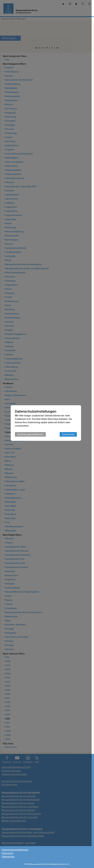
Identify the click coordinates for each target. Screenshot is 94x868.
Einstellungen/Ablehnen (31, 445)
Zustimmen (69, 445)
